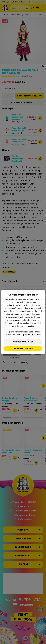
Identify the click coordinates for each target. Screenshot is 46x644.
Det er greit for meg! (23, 349)
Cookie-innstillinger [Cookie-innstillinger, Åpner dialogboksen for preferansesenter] (23, 342)
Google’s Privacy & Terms (30, 335)
